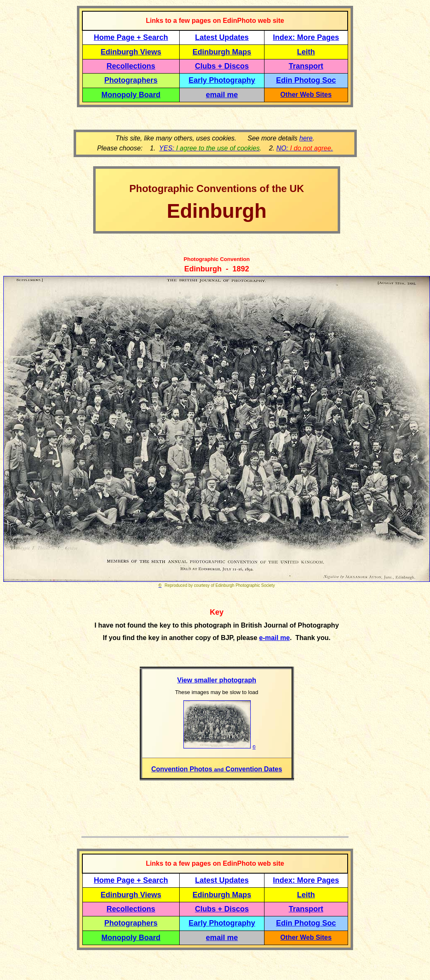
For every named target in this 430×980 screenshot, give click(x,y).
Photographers (131, 80)
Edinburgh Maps (222, 52)
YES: (210, 148)
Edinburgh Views (131, 52)
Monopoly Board (131, 95)
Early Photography (222, 80)
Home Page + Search (131, 37)
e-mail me (274, 638)
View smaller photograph (217, 680)
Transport (306, 66)
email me (222, 95)
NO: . (304, 148)
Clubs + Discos (222, 66)
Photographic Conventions (193, 188)
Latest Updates (222, 37)
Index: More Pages (306, 37)
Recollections (131, 66)
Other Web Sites (306, 95)
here (306, 138)
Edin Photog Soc (306, 80)
